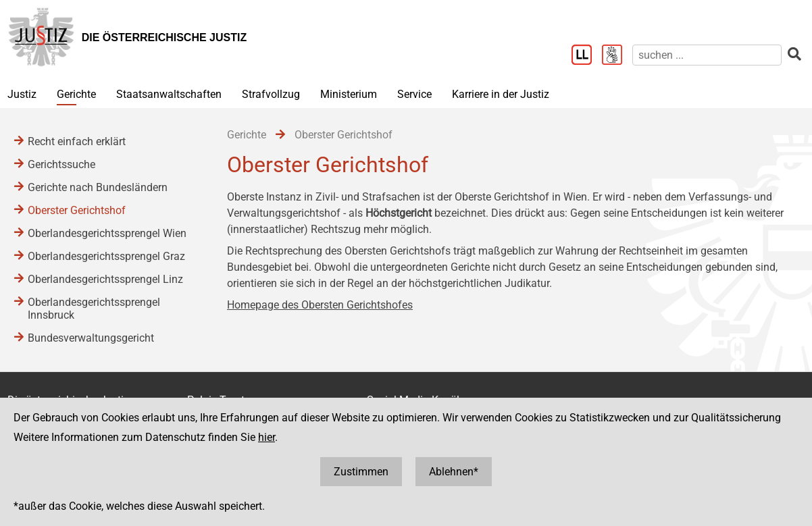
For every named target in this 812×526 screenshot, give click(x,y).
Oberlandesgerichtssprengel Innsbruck (94, 309)
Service (414, 94)
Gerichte (76, 94)
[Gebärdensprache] (617, 56)
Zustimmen (361, 472)
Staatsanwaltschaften (169, 94)
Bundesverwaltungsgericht (91, 338)
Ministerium (349, 94)
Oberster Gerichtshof (77, 210)
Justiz (22, 94)
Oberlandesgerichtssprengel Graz (106, 256)
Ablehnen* (454, 472)
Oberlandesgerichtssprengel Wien (107, 233)
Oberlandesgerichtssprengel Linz (105, 279)
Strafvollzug (271, 94)
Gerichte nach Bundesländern (98, 187)
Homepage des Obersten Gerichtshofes (320, 305)
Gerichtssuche (61, 164)
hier (267, 437)
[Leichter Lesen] (587, 56)
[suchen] (707, 55)
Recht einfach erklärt (77, 141)
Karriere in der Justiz (501, 94)
